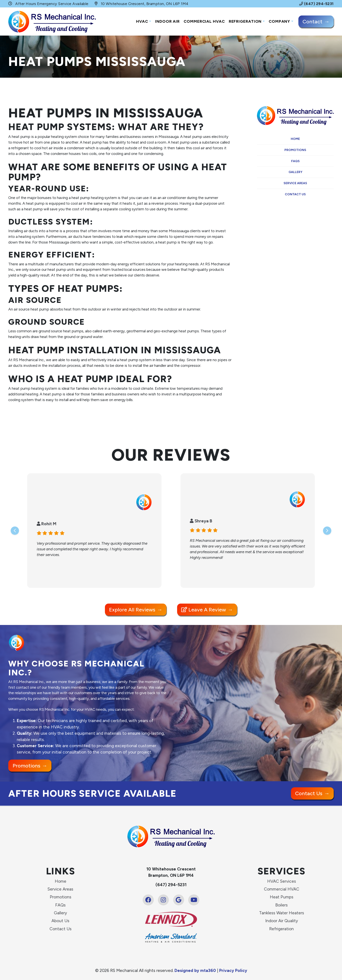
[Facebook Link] (148, 900)
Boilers (281, 905)
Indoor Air (167, 21)
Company (279, 21)
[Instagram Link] (163, 900)
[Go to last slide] (15, 530)
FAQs (295, 161)
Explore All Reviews (132, 610)
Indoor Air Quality (282, 921)
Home (295, 139)
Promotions (295, 150)
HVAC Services (282, 881)
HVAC (142, 21)
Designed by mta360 (196, 971)
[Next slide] (327, 530)
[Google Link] (179, 900)
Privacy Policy (233, 971)
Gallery (295, 172)
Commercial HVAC (204, 21)
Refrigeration (245, 21)
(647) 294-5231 (316, 4)
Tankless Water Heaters (282, 913)
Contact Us (295, 194)
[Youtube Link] (194, 900)
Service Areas (295, 183)
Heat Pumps (282, 897)
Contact (312, 21)
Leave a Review (204, 610)
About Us (60, 921)
